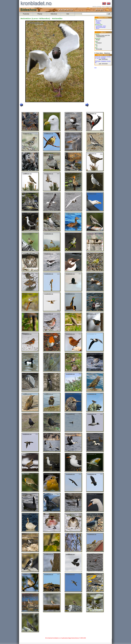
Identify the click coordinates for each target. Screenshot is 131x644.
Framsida (26, 14)
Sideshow (54, 14)
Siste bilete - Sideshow (103, 53)
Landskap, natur (101, 26)
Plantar (40, 14)
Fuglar (98, 22)
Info (68, 14)
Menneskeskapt (101, 27)
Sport (98, 29)
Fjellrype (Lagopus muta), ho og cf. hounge (103, 57)
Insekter (99, 23)
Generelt (99, 21)
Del (96, 68)
